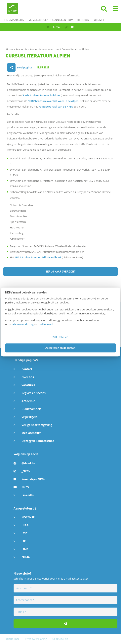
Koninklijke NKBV (33, 479)
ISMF (25, 549)
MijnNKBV (83, 20)
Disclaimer (13, 639)
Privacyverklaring (36, 639)
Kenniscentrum (63, 20)
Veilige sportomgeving (37, 425)
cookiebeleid (45, 324)
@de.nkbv (28, 463)
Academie (22, 49)
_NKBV (26, 471)
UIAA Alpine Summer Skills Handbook (38, 257)
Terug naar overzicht (61, 271)
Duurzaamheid (32, 409)
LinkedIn (28, 495)
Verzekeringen (39, 20)
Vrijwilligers (29, 417)
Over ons (28, 377)
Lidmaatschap (16, 20)
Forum (97, 20)
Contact (27, 369)
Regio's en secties (34, 393)
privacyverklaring (22, 324)
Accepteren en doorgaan (60, 348)
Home (10, 49)
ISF (24, 541)
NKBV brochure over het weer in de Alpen (53, 101)
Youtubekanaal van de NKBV (56, 107)
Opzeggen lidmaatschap (38, 441)
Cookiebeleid (60, 639)
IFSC (24, 533)
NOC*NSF (28, 517)
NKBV (25, 487)
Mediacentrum (32, 433)
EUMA (26, 557)
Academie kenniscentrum (45, 49)
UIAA (25, 525)
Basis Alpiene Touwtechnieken (41, 95)
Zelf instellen (60, 337)
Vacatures (28, 385)
